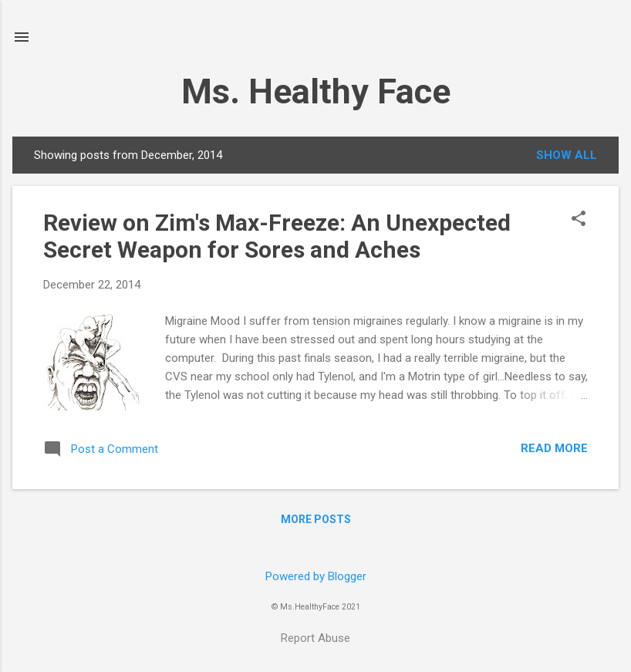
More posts (316, 519)
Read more (554, 448)
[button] (579, 220)
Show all (567, 155)
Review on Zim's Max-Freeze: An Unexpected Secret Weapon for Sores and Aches (277, 236)
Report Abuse (315, 638)
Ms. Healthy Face (316, 91)
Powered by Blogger (316, 576)
